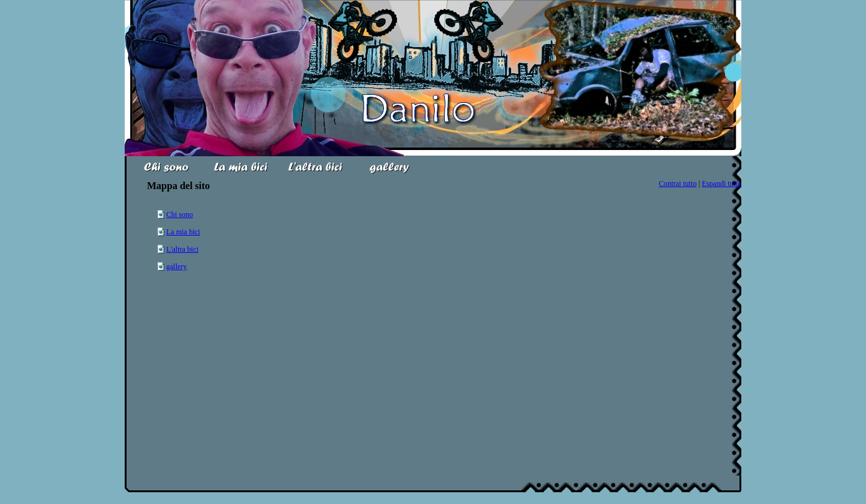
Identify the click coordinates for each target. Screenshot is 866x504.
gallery (176, 267)
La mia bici (183, 232)
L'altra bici (182, 249)
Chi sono (180, 214)
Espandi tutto (721, 183)
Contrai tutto (678, 183)
